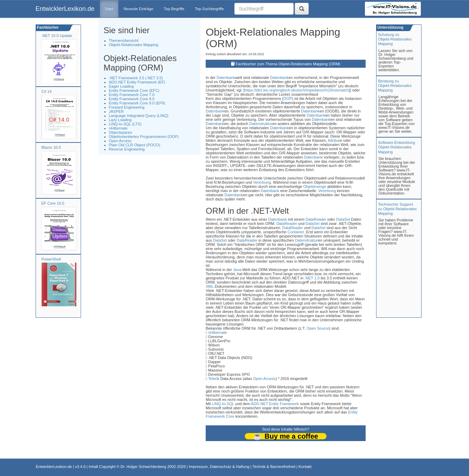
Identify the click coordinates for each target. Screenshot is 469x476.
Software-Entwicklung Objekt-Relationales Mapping (397, 147)
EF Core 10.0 (53, 203)
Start (109, 9)
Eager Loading (122, 86)
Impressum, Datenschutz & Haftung (219, 467)
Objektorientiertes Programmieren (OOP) (144, 137)
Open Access (120, 141)
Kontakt (305, 467)
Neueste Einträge (138, 9)
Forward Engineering (127, 107)
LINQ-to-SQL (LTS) (125, 124)
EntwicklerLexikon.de (65, 9)
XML (210, 286)
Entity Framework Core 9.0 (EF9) (137, 103)
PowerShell (51, 259)
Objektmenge (314, 186)
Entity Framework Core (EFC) (134, 90)
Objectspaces (121, 132)
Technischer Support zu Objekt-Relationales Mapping (398, 209)
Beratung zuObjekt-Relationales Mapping (395, 86)
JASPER (116, 111)
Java (237, 270)
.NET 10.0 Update (57, 36)
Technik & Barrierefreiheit (274, 467)
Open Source (318, 328)
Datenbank (226, 78)
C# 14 (47, 91)
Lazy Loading (120, 120)
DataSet (343, 219)
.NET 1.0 (312, 278)
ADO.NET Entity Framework (275, 404)
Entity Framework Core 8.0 (132, 99)
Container (296, 232)
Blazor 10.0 (51, 147)
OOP (288, 98)
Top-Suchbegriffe (209, 9)
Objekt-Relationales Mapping (134, 45)
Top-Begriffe (174, 9)
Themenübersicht (124, 41)
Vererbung (262, 182)
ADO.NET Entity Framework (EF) (137, 82)
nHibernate (118, 128)
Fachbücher (47, 27)
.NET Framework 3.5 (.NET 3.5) (136, 78)
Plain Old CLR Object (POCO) (135, 145)
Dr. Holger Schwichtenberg (143, 467)
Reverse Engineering (127, 149)
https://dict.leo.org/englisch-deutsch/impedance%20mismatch (296, 90)
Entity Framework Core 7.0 (132, 95)
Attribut (334, 140)
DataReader (316, 219)
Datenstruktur (261, 124)
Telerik (214, 379)
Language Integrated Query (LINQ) (139, 116)
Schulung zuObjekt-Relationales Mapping (395, 39)
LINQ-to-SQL (223, 404)
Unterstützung (390, 27)
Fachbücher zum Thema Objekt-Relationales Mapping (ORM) (288, 64)
